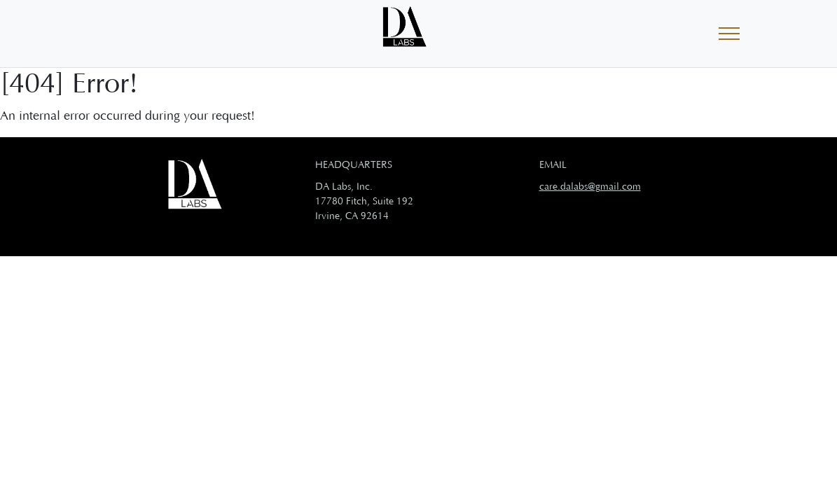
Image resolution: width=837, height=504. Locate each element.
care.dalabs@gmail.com (590, 187)
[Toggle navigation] (729, 34)
